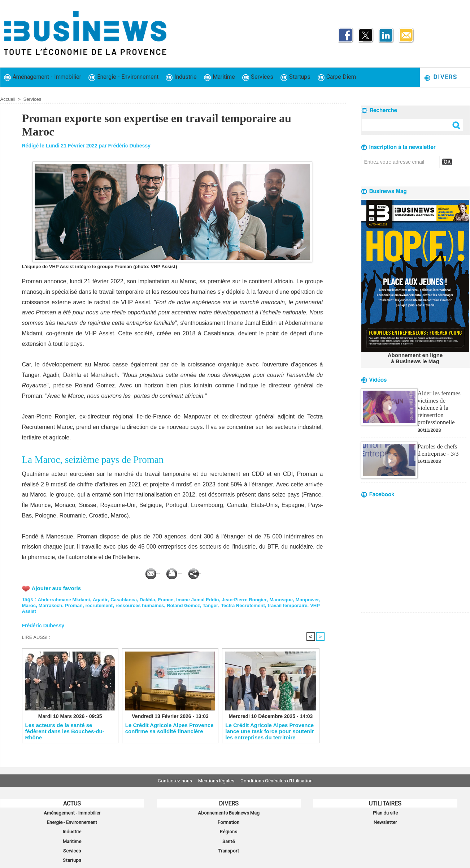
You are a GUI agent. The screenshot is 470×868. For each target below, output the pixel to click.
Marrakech (80, 604)
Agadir (104, 598)
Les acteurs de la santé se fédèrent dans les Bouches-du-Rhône (65, 731)
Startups (295, 77)
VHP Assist (80, 610)
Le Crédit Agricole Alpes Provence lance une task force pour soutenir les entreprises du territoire (269, 731)
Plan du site (385, 812)
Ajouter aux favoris (58, 587)
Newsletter (385, 820)
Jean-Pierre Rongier (257, 598)
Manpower (34, 604)
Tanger (250, 604)
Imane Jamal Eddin (207, 598)
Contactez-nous (168, 781)
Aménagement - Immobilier (43, 77)
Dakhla (154, 598)
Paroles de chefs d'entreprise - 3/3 (437, 441)
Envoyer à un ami (119, 572)
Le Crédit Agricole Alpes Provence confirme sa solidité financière (169, 729)
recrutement (132, 604)
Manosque (296, 598)
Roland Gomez (221, 604)
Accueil (8, 99)
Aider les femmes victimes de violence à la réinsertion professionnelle (441, 403)
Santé (229, 836)
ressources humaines (175, 604)
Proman (105, 604)
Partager (239, 572)
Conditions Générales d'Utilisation (283, 781)
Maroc (57, 604)
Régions (229, 828)
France (173, 598)
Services (258, 77)
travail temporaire (43, 610)
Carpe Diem (337, 77)
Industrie (181, 77)
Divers (441, 78)
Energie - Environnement (123, 77)
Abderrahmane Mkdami (66, 598)
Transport (229, 844)
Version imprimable (185, 572)
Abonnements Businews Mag (229, 812)
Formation (229, 820)
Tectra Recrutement (284, 604)
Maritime (219, 77)
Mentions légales (216, 781)
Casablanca (129, 598)
